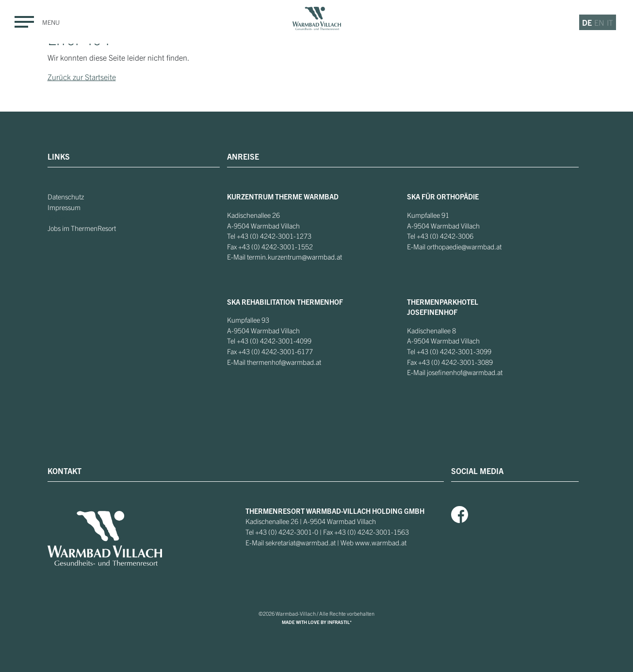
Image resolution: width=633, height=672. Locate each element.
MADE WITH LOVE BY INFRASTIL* (317, 622)
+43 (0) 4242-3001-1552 (276, 246)
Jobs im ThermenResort (82, 228)
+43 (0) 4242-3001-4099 (274, 341)
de (587, 22)
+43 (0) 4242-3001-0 (287, 532)
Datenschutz (66, 197)
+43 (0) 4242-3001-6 (270, 351)
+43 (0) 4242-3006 (445, 236)
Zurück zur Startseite (82, 77)
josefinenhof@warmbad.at (465, 372)
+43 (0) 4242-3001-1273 (274, 236)
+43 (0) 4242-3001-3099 (454, 351)
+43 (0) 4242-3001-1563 (372, 532)
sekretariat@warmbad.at (300, 542)
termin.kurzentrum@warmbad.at (294, 257)
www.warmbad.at (381, 542)
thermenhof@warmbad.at (284, 362)
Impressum (64, 207)
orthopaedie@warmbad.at (464, 246)
